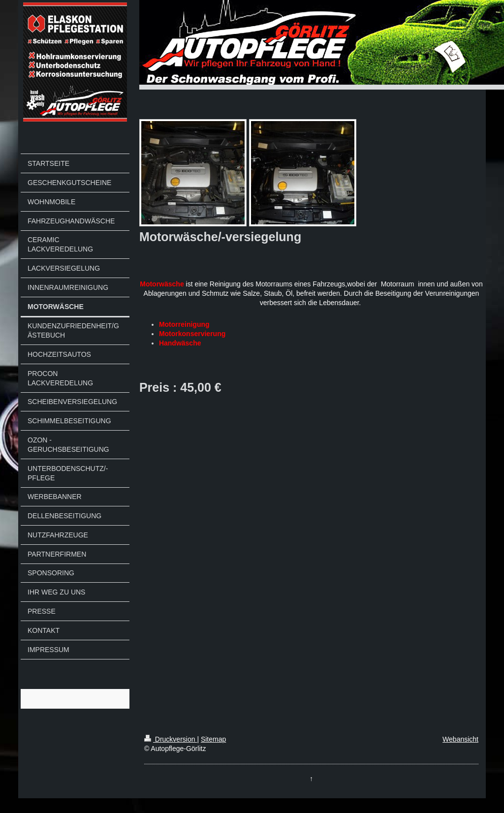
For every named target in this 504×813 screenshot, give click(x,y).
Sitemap (213, 739)
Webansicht (460, 739)
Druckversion (171, 739)
